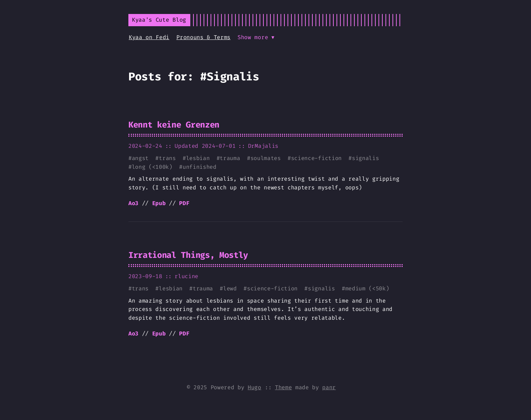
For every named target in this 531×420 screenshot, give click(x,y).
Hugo (254, 387)
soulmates (266, 158)
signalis (365, 158)
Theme (283, 387)
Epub (159, 203)
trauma (230, 158)
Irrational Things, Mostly (188, 255)
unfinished (200, 167)
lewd (230, 288)
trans (167, 158)
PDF (184, 203)
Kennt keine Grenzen (174, 125)
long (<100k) (152, 167)
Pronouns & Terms (203, 37)
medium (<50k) (367, 288)
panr (329, 387)
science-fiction (316, 158)
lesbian (198, 158)
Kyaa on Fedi (149, 37)
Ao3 (133, 203)
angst (140, 158)
